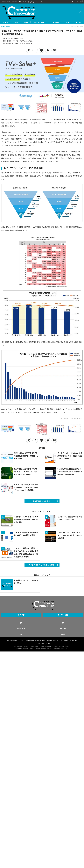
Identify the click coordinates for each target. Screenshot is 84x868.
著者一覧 (10, 640)
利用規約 (43, 640)
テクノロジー (43, 23)
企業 (16, 23)
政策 (28, 23)
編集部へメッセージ (19, 640)
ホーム (4, 23)
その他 (63, 634)
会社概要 (75, 640)
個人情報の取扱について (53, 640)
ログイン (21, 615)
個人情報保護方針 (66, 640)
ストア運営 (61, 23)
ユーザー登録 (63, 615)
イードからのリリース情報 (43, 643)
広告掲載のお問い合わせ (32, 640)
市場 (75, 23)
